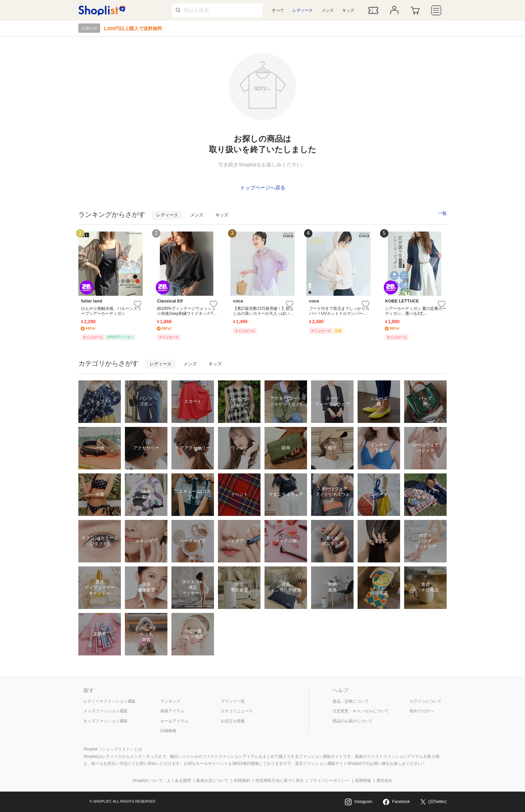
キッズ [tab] (222, 215)
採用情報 (363, 781)
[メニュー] (436, 10)
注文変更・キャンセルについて (361, 711)
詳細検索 (168, 731)
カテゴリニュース (237, 711)
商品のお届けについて (353, 721)
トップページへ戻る (263, 188)
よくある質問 (179, 781)
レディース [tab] (167, 215)
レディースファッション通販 (109, 701)
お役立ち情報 (233, 721)
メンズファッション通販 (105, 711)
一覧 (442, 213)
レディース (303, 10)
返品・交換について (351, 701)
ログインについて (426, 701)
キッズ (348, 10)
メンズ (327, 10)
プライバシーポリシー (329, 781)
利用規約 (242, 781)
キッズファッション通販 (105, 721)
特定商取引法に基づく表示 (280, 781)
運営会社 (384, 781)
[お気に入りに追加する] (138, 304)
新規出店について (212, 781)
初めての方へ (422, 711)
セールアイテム (174, 721)
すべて (278, 10)
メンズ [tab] (197, 215)
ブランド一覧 (233, 701)
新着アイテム (172, 711)
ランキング (170, 701)
